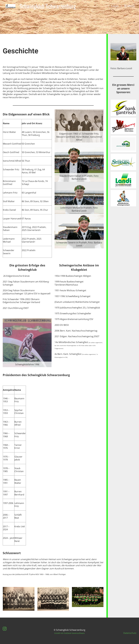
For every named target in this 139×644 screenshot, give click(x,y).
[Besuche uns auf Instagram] (5, 629)
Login (115, 6)
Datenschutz (130, 633)
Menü (130, 6)
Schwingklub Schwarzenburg (48, 6)
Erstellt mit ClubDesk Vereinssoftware (69, 633)
